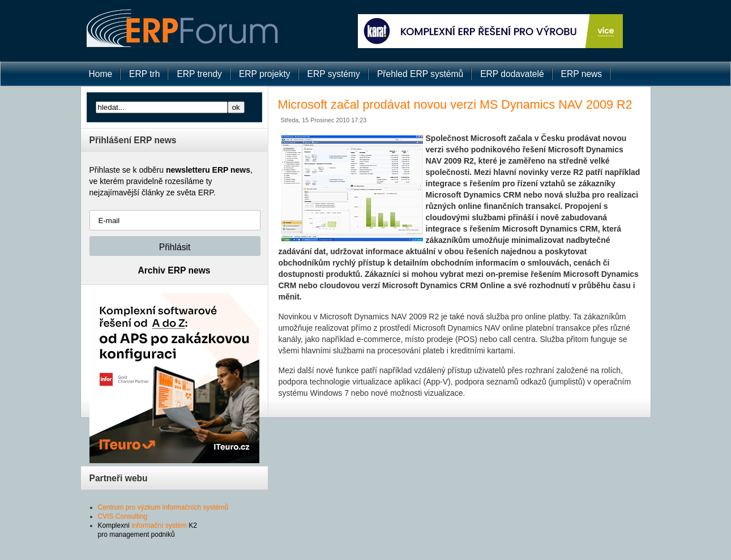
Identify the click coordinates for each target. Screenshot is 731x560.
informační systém (159, 525)
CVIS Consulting (123, 516)
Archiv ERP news (174, 270)
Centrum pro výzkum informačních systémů (163, 507)
